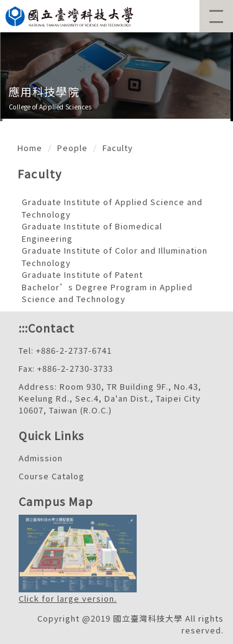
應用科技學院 (44, 91)
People (72, 148)
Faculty (118, 148)
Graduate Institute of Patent (82, 274)
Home (30, 148)
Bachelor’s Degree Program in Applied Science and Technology (107, 293)
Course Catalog (52, 476)
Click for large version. (68, 598)
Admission (41, 458)
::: (23, 328)
